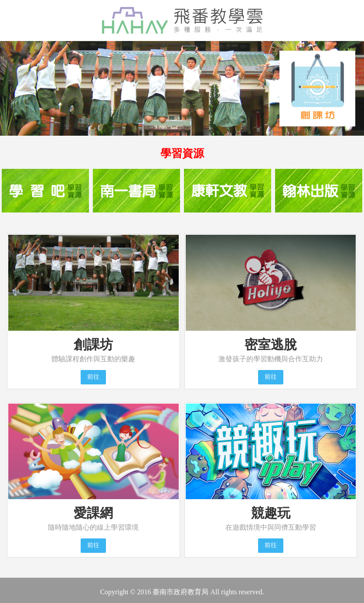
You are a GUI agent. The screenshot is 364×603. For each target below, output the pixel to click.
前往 (93, 377)
